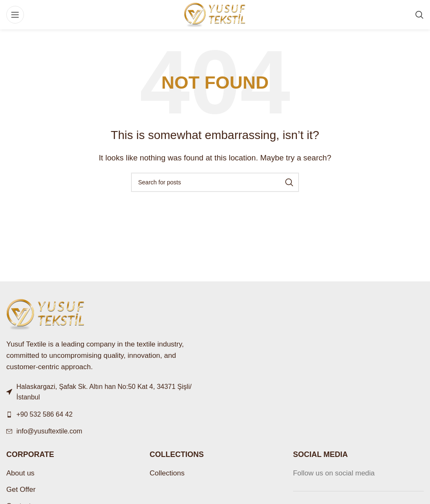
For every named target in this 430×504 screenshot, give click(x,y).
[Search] (420, 15)
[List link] (107, 415)
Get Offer (21, 490)
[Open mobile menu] (15, 15)
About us (20, 473)
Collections (167, 473)
